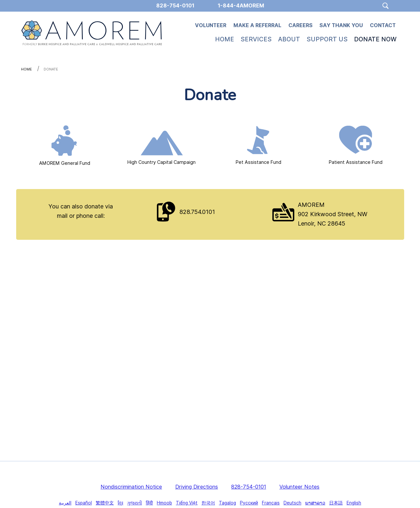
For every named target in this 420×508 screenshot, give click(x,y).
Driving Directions (197, 487)
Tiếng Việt (187, 503)
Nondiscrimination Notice (131, 487)
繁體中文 (105, 503)
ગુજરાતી (135, 503)
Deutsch (292, 503)
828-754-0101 (249, 487)
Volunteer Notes (299, 487)
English (354, 503)
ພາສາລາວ (315, 503)
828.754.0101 (197, 212)
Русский (249, 503)
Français (271, 503)
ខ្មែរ (120, 503)
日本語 (336, 503)
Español (84, 503)
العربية (65, 503)
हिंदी (149, 503)
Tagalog (227, 503)
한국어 (208, 503)
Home (27, 69)
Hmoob (164, 503)
